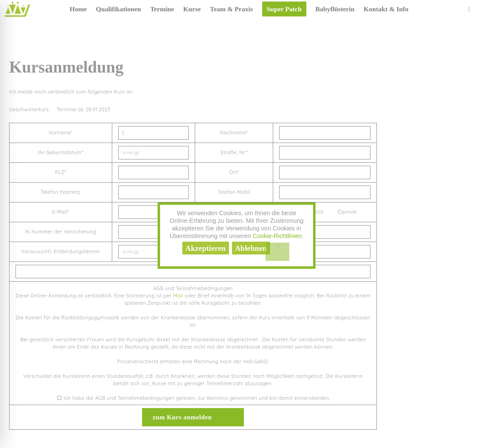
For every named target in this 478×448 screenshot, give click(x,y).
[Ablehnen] (278, 252)
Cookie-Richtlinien (277, 236)
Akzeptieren (206, 248)
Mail (178, 296)
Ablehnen (251, 248)
